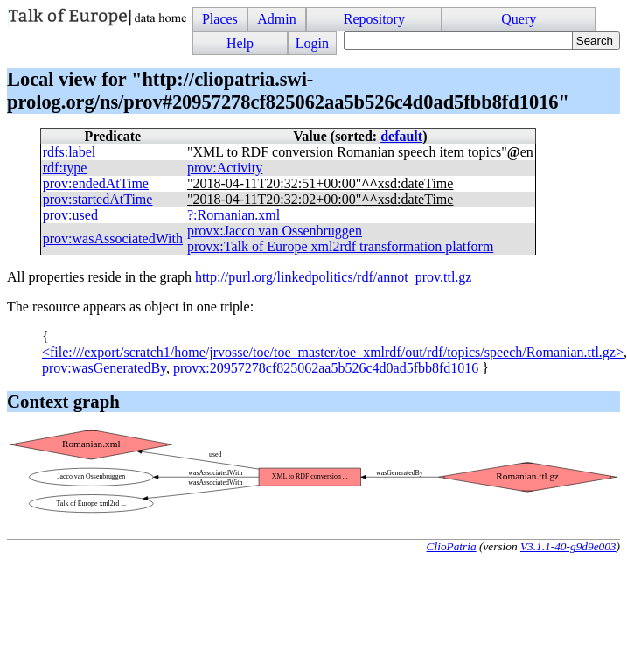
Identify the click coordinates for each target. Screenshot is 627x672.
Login (312, 43)
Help (240, 43)
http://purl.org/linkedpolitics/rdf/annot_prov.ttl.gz (333, 277)
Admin (276, 19)
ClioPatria (452, 546)
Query (519, 19)
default (401, 136)
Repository (374, 19)
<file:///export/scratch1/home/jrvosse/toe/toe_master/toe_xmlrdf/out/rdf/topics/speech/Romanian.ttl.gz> (333, 352)
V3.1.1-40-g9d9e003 (568, 546)
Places (220, 19)
